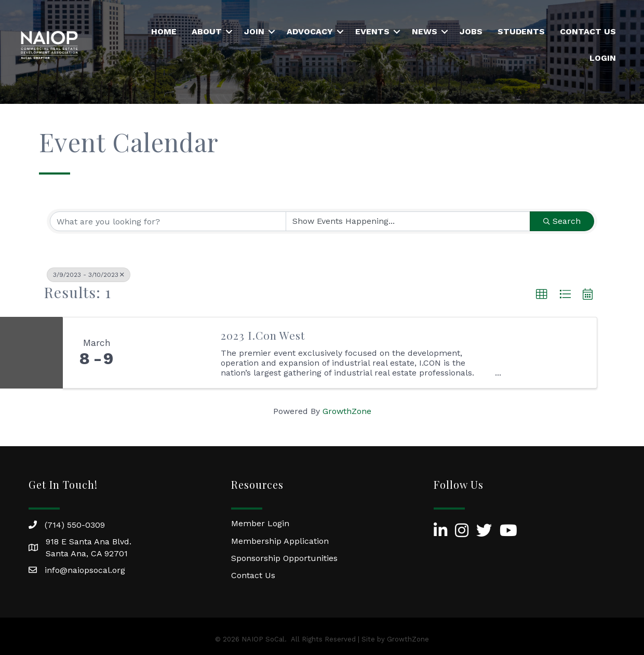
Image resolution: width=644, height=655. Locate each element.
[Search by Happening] (408, 221)
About (207, 31)
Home (164, 31)
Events (372, 31)
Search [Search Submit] (562, 221)
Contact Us (588, 31)
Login (603, 58)
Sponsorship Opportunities (284, 558)
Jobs (471, 31)
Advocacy (310, 31)
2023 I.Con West (263, 335)
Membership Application (280, 541)
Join (254, 31)
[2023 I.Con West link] (170, 353)
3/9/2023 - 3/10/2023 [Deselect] (89, 275)
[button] (542, 295)
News (425, 31)
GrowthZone (347, 411)
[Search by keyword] (168, 221)
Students (521, 31)
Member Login (260, 523)
